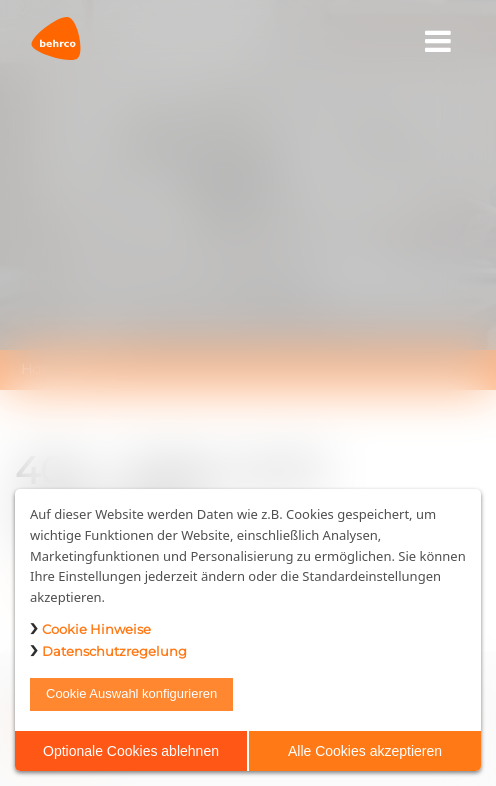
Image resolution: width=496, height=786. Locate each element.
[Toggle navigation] (438, 42)
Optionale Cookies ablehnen (131, 751)
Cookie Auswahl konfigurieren (131, 693)
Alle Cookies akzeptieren (365, 751)
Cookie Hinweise (96, 629)
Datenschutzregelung (114, 651)
